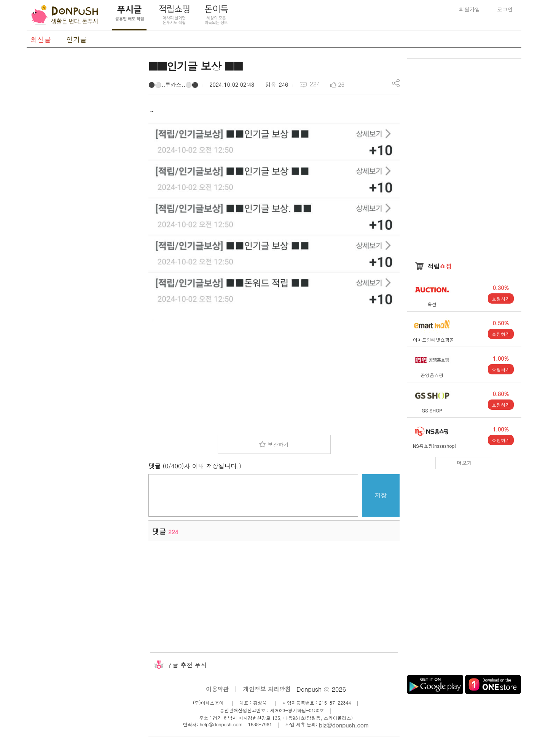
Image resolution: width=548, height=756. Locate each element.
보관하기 (278, 444)
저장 (381, 495)
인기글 (76, 39)
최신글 (41, 39)
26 (341, 84)
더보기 (464, 463)
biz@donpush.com (344, 725)
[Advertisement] (84, 172)
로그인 (505, 9)
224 (315, 84)
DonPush (65, 15)
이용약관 (217, 689)
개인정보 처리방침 (267, 689)
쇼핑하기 (501, 298)
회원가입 (470, 9)
